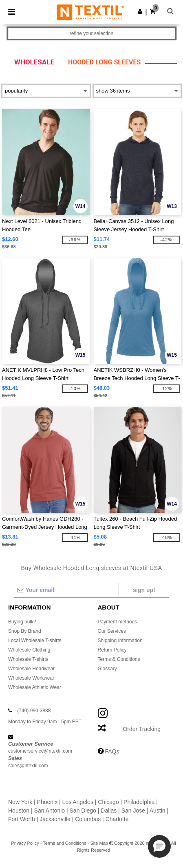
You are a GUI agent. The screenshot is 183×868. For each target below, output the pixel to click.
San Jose (133, 811)
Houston (19, 811)
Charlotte (117, 819)
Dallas (109, 811)
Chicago (108, 802)
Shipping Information (120, 641)
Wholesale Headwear (31, 669)
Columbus (88, 819)
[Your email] (66, 590)
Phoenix (47, 802)
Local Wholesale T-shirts (35, 641)
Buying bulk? (22, 622)
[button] (140, 11)
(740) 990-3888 (34, 711)
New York (20, 802)
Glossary (107, 669)
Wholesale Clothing (29, 650)
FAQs (112, 751)
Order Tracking (142, 729)
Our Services (112, 631)
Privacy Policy (25, 843)
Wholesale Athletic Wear (35, 687)
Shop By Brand (25, 631)
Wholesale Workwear (31, 678)
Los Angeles (78, 802)
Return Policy (112, 650)
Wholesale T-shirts (28, 659)
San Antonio (50, 811)
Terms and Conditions (64, 843)
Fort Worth (22, 819)
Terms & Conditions (119, 659)
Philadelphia (139, 802)
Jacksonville (55, 819)
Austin (158, 811)
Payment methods (118, 622)
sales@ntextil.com (28, 766)
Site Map (99, 843)
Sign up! (144, 590)
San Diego (83, 811)
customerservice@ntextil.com (40, 751)
